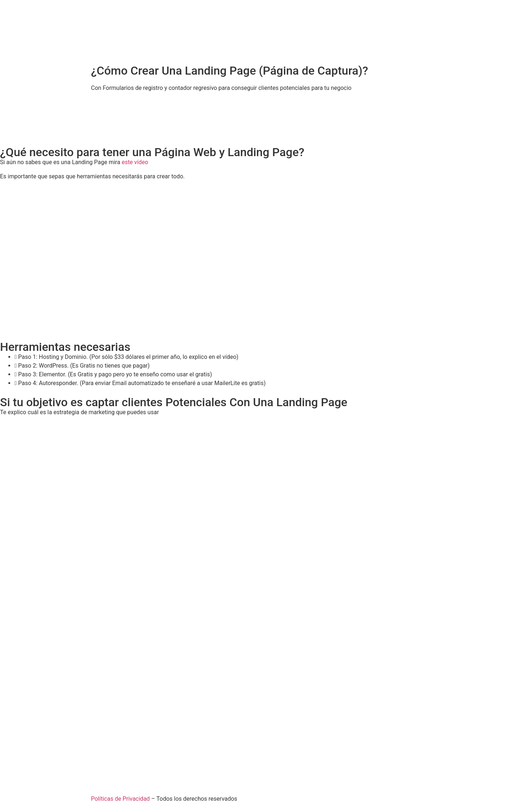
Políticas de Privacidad (120, 799)
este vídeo (135, 162)
